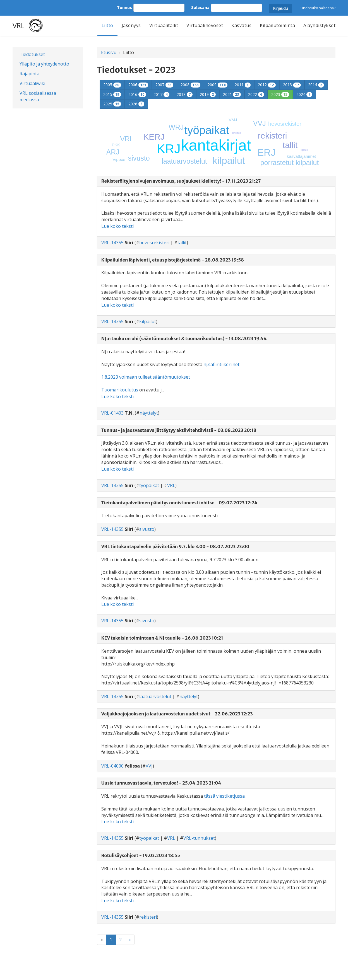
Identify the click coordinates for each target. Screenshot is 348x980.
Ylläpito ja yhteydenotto (44, 64)
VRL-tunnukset (199, 838)
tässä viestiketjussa (224, 796)
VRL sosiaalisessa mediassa (38, 96)
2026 (136, 104)
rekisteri (272, 136)
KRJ (169, 149)
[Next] (130, 940)
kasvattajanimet (301, 156)
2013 (292, 85)
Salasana (200, 7)
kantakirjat (216, 145)
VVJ (260, 123)
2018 (185, 94)
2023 (280, 94)
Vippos (119, 159)
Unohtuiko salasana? (318, 8)
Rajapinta (29, 74)
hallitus (237, 133)
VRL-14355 (112, 243)
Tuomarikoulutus (120, 390)
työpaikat (207, 130)
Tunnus (124, 7)
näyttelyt (149, 413)
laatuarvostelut (184, 161)
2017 (161, 94)
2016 (137, 94)
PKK (116, 145)
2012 (267, 85)
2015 (112, 94)
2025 (112, 104)
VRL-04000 (112, 766)
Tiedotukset (32, 54)
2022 (256, 94)
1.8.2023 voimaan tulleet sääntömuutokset (146, 377)
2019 (208, 94)
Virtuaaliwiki (32, 83)
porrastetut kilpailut (290, 163)
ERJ (267, 152)
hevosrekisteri (285, 124)
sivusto (139, 158)
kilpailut (229, 160)
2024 (304, 94)
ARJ (113, 152)
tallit (290, 145)
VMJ (233, 120)
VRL (19, 25)
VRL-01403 (112, 413)
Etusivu (109, 52)
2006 (138, 85)
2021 (232, 94)
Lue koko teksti (117, 226)
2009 (218, 85)
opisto (304, 150)
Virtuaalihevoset (205, 25)
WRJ (176, 127)
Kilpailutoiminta (277, 25)
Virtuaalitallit (164, 25)
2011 (243, 85)
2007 (164, 85)
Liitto (107, 25)
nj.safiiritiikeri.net (221, 364)
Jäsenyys (131, 25)
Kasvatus (241, 25)
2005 (112, 85)
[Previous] (102, 940)
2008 (190, 85)
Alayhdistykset (319, 25)
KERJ (154, 137)
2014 (316, 85)
